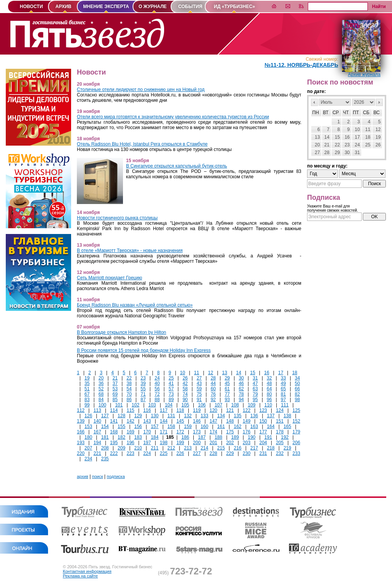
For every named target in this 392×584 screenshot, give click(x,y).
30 (241, 378)
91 (199, 400)
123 (263, 410)
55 (143, 389)
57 (171, 389)
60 (213, 389)
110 (268, 405)
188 (218, 437)
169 (130, 432)
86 (129, 400)
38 (129, 383)
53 (115, 389)
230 (247, 453)
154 (105, 426)
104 (169, 405)
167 (97, 432)
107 (218, 405)
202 (230, 443)
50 (297, 383)
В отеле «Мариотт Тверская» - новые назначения (130, 251)
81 (283, 394)
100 (102, 405)
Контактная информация (87, 571)
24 (157, 378)
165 (287, 426)
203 (247, 443)
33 (283, 378)
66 (297, 389)
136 (254, 416)
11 (197, 373)
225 (164, 453)
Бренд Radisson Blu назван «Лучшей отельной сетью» (135, 305)
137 (271, 416)
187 (202, 437)
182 (121, 437)
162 (238, 426)
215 (221, 448)
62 (241, 389)
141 (114, 421)
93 (227, 400)
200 (197, 443)
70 (129, 394)
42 (185, 383)
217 (254, 448)
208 (105, 448)
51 (87, 389)
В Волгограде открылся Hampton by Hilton (121, 332)
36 (101, 383)
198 (164, 443)
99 (87, 405)
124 (280, 410)
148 (230, 421)
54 (129, 389)
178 (280, 432)
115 (130, 410)
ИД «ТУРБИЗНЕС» (235, 7)
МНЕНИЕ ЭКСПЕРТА (106, 7)
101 (119, 405)
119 (197, 410)
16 (267, 373)
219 (287, 448)
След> (379, 102)
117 (164, 410)
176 (247, 432)
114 (114, 410)
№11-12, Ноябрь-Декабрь (301, 65)
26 (185, 378)
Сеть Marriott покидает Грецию (110, 278)
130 (154, 416)
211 (154, 448)
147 (213, 421)
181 (105, 437)
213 (188, 448)
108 (235, 405)
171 (164, 432)
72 (157, 394)
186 (185, 437)
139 (81, 421)
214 (204, 448)
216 (238, 448)
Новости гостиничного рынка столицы (117, 218)
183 (138, 437)
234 (88, 459)
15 (253, 373)
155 (121, 426)
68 (101, 394)
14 (238, 373)
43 (199, 383)
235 (105, 459)
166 (81, 432)
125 (296, 410)
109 (252, 405)
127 (105, 416)
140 (97, 421)
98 (297, 400)
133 (204, 416)
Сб (366, 113)
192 (285, 437)
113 (97, 410)
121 (230, 410)
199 (180, 443)
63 (255, 389)
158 (171, 426)
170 (147, 432)
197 (147, 443)
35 (87, 383)
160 (204, 426)
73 (171, 394)
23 (143, 378)
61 (227, 389)
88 (157, 400)
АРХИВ (63, 7)
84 (101, 400)
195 (114, 443)
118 (180, 410)
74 (185, 394)
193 (81, 443)
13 (225, 373)
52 (101, 389)
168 (114, 432)
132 (188, 416)
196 (130, 443)
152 (296, 421)
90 (185, 400)
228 (213, 453)
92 (213, 400)
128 (121, 416)
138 (287, 416)
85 (115, 400)
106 (202, 405)
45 (227, 383)
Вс (377, 113)
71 (143, 394)
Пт (356, 113)
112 (81, 410)
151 (280, 421)
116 (147, 410)
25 (171, 378)
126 (88, 416)
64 (269, 389)
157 (154, 426)
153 (88, 426)
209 (121, 448)
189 (235, 437)
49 (283, 383)
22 (129, 378)
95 (255, 400)
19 (87, 378)
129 (138, 416)
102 (136, 405)
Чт (346, 113)
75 (199, 394)
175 (230, 432)
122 (247, 410)
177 (263, 432)
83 (87, 400)
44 (213, 383)
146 (197, 421)
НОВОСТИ (31, 7)
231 (263, 453)
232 (280, 453)
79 (255, 394)
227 (197, 453)
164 (271, 426)
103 (152, 405)
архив (83, 476)
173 (197, 432)
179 (296, 432)
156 (138, 426)
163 (254, 426)
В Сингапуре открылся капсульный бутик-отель (177, 166)
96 (269, 400)
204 (263, 443)
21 (115, 378)
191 (268, 437)
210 (138, 448)
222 (114, 453)
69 (115, 394)
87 (143, 400)
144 (164, 421)
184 (154, 437)
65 (283, 389)
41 (171, 383)
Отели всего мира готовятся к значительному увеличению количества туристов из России (173, 117)
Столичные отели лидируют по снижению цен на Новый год (141, 90)
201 (213, 443)
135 (238, 416)
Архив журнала (364, 75)
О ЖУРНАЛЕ (152, 7)
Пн (316, 113)
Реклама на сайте (81, 576)
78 (241, 394)
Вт (326, 113)
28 (213, 378)
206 (296, 443)
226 (180, 453)
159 (188, 426)
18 (295, 373)
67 (87, 394)
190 (252, 437)
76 (213, 394)
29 (227, 378)
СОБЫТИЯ (190, 7)
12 (210, 373)
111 (285, 405)
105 (185, 405)
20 (101, 378)
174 (213, 432)
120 (213, 410)
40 (157, 383)
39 (143, 383)
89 (171, 400)
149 (247, 421)
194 (97, 443)
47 (255, 383)
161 (221, 426)
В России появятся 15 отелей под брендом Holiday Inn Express (144, 350)
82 (297, 394)
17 (281, 373)
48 (269, 383)
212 (171, 448)
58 (185, 389)
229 (230, 453)
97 (283, 400)
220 (81, 453)
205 (280, 443)
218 (271, 448)
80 (269, 394)
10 (182, 373)
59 (199, 389)
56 (157, 389)
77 (227, 394)
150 (263, 421)
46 (241, 383)
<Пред (314, 102)
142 (130, 421)
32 (269, 378)
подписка (116, 476)
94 (241, 400)
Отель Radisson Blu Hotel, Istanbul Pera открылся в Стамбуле (142, 144)
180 (88, 437)
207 (88, 448)
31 (255, 378)
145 (180, 421)
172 (180, 432)
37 (115, 383)
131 (171, 416)
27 (199, 378)
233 (296, 453)
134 (221, 416)
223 (130, 453)
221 (97, 453)
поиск (97, 476)
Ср (336, 113)
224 (147, 453)
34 (297, 378)
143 (147, 421)
